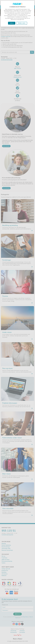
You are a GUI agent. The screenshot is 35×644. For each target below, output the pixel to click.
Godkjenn (12, 23)
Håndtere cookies (22, 23)
